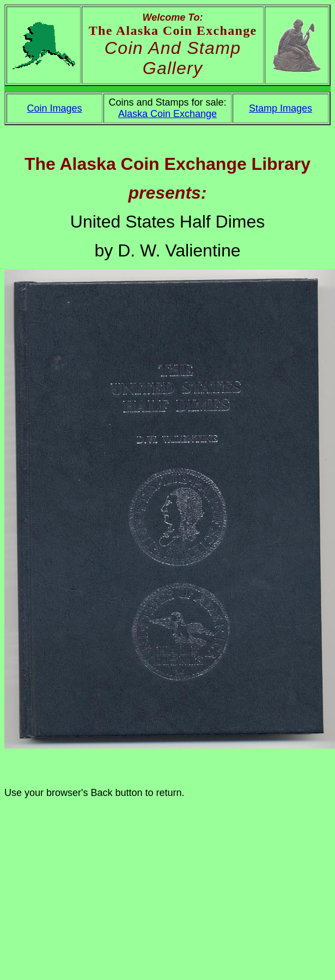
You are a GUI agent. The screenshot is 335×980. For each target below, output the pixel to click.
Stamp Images (281, 108)
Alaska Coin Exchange (167, 114)
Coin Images (55, 108)
